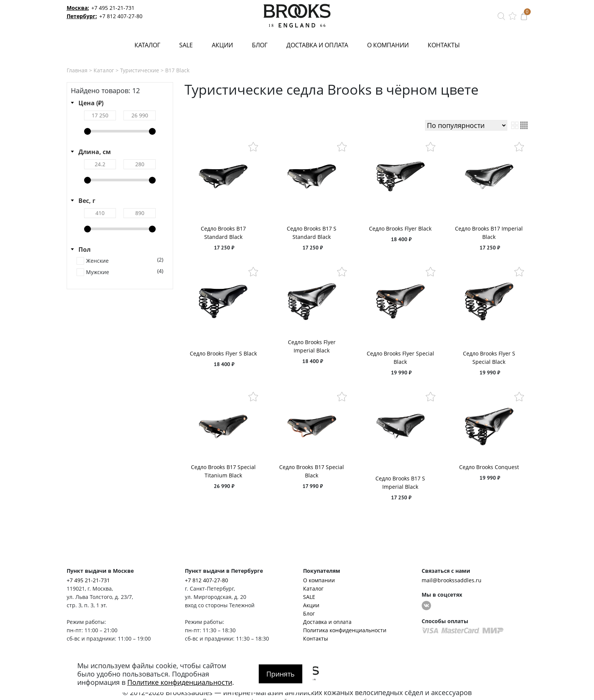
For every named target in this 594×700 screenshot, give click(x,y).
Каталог (147, 45)
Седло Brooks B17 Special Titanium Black (223, 471)
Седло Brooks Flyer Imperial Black (312, 346)
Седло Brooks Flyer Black (400, 228)
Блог (260, 45)
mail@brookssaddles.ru (452, 580)
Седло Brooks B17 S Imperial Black (400, 483)
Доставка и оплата (317, 45)
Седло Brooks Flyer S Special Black (489, 358)
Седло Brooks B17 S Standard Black (312, 233)
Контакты (444, 45)
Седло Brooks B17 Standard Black (223, 233)
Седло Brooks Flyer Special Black (400, 358)
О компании (388, 45)
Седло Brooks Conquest (489, 467)
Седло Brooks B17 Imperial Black (489, 233)
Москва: (78, 8)
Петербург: (82, 16)
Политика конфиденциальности (345, 630)
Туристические (140, 70)
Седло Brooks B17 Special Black (312, 471)
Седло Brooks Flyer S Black (223, 353)
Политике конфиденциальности (180, 682)
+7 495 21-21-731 (113, 8)
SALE (186, 45)
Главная (77, 70)
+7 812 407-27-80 (121, 16)
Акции (222, 45)
